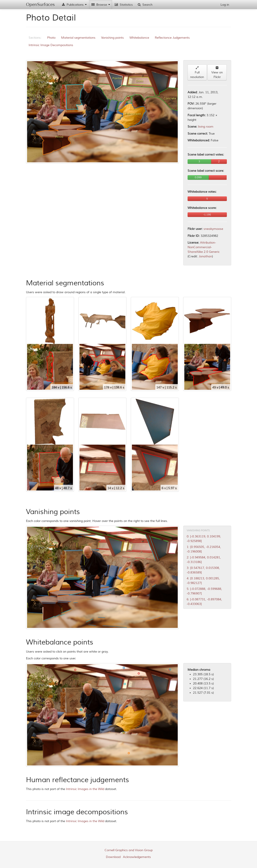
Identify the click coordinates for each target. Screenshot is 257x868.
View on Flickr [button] (217, 73)
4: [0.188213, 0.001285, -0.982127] (203, 581)
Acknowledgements (137, 857)
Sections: (35, 38)
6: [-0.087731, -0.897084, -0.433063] (204, 602)
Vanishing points (112, 38)
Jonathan (205, 256)
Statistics (124, 5)
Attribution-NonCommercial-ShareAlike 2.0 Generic (204, 247)
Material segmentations (78, 38)
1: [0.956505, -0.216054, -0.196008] (204, 549)
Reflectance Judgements (172, 38)
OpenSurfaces (40, 4)
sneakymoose (213, 229)
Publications (74, 5)
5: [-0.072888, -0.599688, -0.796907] (204, 591)
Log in (225, 5)
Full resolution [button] (197, 73)
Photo (51, 38)
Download (113, 857)
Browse (101, 5)
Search (145, 5)
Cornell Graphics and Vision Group (129, 850)
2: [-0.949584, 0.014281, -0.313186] (204, 560)
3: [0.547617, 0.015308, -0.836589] (203, 570)
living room (206, 127)
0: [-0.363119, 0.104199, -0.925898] (204, 539)
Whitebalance (139, 38)
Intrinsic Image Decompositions (51, 45)
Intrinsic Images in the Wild (85, 789)
